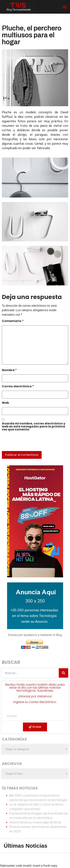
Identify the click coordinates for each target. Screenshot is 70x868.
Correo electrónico (18, 387)
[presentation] (27, 443)
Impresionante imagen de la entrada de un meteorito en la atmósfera (39, 816)
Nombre (9, 370)
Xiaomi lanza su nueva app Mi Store (35, 822)
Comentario (13, 321)
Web (5, 403)
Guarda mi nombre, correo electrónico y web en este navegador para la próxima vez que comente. (34, 427)
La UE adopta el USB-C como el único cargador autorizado (36, 807)
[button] (65, 7)
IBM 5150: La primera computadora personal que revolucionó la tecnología (38, 798)
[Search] (63, 673)
